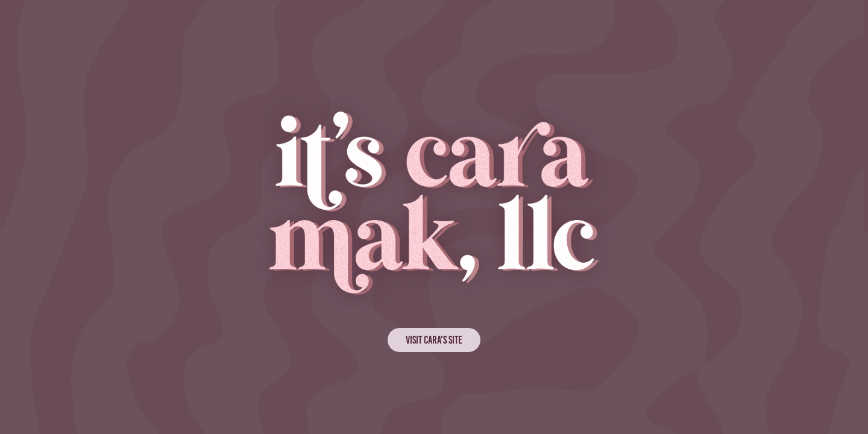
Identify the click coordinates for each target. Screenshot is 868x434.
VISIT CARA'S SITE (434, 340)
